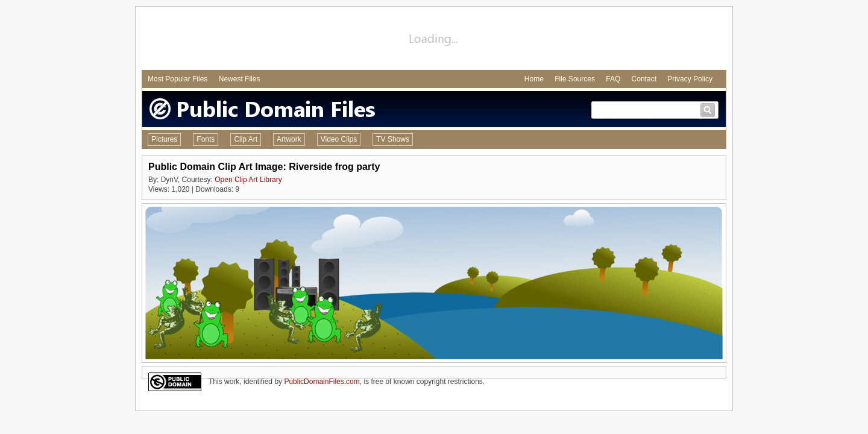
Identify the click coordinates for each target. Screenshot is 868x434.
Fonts (206, 139)
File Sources (575, 79)
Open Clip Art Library (248, 180)
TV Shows (393, 139)
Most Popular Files (178, 79)
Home (534, 79)
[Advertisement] (434, 40)
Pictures (164, 139)
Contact (644, 79)
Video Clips (339, 139)
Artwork (289, 139)
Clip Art (246, 139)
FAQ (613, 79)
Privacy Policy (690, 79)
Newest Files (240, 79)
